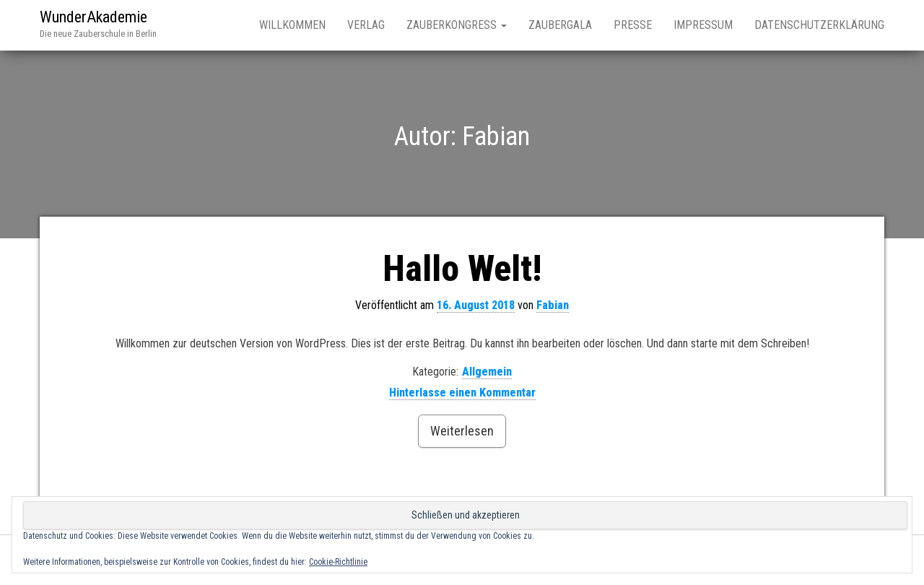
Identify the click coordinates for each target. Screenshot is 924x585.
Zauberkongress (457, 25)
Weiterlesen (462, 431)
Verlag (366, 25)
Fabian (553, 305)
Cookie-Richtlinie (338, 562)
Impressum (703, 25)
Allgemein (487, 372)
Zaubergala (560, 25)
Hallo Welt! (462, 269)
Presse (633, 25)
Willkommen (292, 25)
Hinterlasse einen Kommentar (462, 393)
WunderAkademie (93, 17)
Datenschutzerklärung (819, 25)
